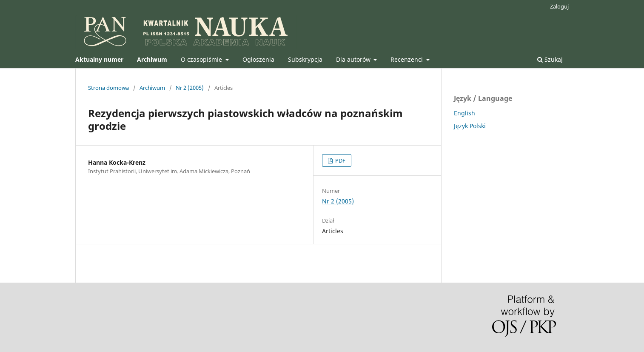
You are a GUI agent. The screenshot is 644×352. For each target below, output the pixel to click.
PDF (340, 160)
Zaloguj (559, 6)
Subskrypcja (305, 59)
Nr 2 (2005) (190, 88)
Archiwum (152, 88)
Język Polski (470, 126)
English (464, 113)
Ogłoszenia (258, 59)
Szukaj (550, 59)
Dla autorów (354, 59)
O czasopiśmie (202, 59)
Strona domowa (108, 88)
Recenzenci (407, 59)
